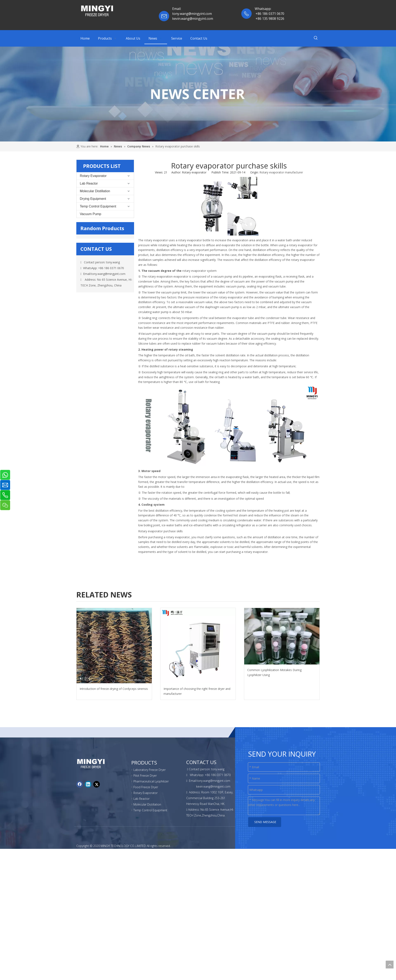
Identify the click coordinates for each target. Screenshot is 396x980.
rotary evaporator (156, 240)
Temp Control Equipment (98, 206)
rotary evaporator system (199, 271)
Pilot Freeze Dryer (145, 776)
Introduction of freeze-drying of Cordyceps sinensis (114, 689)
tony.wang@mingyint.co (191, 14)
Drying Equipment (93, 199)
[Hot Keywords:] (316, 39)
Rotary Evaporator (93, 176)
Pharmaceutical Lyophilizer (151, 781)
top (390, 965)
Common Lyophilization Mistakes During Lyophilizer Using (274, 672)
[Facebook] (80, 780)
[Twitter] (97, 780)
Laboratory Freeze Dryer (150, 770)
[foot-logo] (80, 761)
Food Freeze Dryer (146, 787)
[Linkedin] (88, 780)
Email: (177, 9)
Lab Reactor (89, 183)
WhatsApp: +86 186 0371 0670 (102, 268)
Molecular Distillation (95, 191)
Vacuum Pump (91, 214)
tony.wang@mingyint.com (108, 274)
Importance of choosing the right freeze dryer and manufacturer (197, 691)
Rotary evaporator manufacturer (281, 172)
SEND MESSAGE (265, 822)
